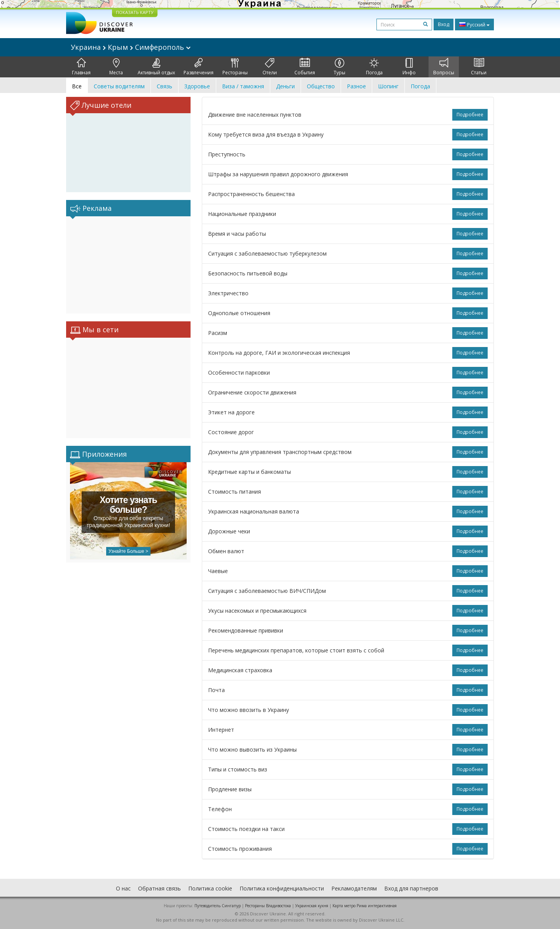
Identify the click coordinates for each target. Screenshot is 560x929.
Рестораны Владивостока (268, 906)
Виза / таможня (243, 86)
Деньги (285, 86)
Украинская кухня (312, 906)
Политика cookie (210, 888)
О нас (123, 888)
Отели (270, 67)
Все (77, 86)
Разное (356, 86)
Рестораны (235, 67)
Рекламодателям (354, 888)
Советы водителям (119, 86)
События (305, 67)
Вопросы (444, 67)
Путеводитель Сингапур (218, 906)
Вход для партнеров (411, 888)
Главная (81, 67)
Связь (164, 86)
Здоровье (197, 86)
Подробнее (470, 115)
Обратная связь (159, 888)
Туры (339, 67)
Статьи (479, 67)
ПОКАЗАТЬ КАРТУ (135, 12)
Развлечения (199, 67)
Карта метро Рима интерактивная (365, 906)
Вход (444, 24)
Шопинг (388, 86)
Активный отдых (156, 67)
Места (116, 67)
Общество (321, 86)
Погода (374, 67)
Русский (474, 25)
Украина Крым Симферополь (131, 47)
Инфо (409, 67)
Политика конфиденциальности (282, 888)
